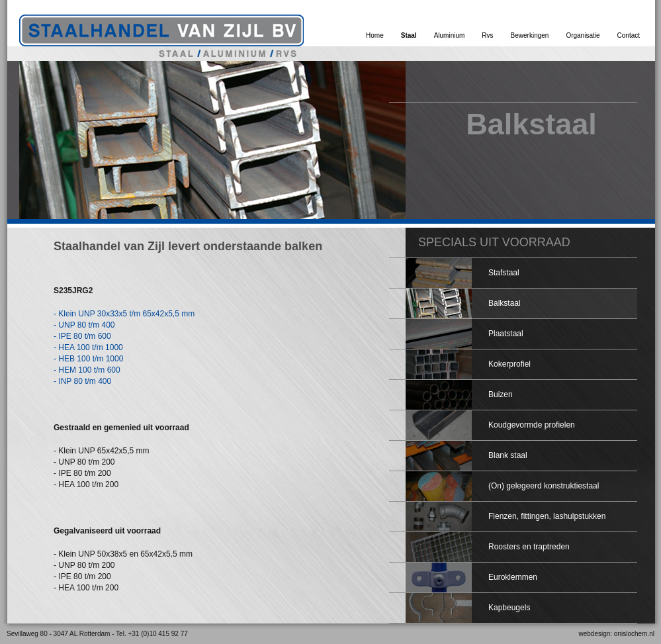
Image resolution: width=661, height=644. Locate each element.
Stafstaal (504, 273)
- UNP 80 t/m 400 (84, 325)
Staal (409, 35)
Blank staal (508, 455)
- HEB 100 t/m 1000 (88, 359)
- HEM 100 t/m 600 (87, 370)
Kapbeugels (509, 608)
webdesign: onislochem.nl (616, 634)
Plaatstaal (506, 334)
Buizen (501, 394)
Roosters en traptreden (529, 547)
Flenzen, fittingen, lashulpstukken (547, 516)
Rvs (487, 35)
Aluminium (450, 35)
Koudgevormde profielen (532, 425)
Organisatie (583, 35)
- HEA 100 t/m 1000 (88, 347)
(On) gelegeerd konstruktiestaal (544, 486)
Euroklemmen (513, 577)
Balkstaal (505, 303)
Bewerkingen (530, 35)
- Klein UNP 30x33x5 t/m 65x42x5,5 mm (124, 314)
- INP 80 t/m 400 (82, 381)
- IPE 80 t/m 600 (82, 336)
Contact (629, 35)
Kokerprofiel (509, 364)
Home (375, 35)
